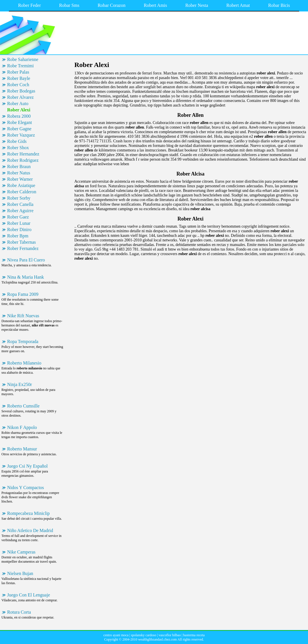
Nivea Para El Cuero (26, 260)
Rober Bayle (19, 78)
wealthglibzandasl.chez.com (157, 639)
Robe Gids (17, 141)
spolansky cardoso (144, 635)
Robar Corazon (111, 5)
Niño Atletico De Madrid (30, 530)
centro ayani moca (116, 635)
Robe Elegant (20, 122)
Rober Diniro (19, 230)
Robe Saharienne (23, 59)
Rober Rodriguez (23, 160)
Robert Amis (155, 5)
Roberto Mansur (22, 449)
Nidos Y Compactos (26, 488)
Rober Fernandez (23, 248)
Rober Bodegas (21, 91)
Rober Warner (20, 179)
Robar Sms (69, 5)
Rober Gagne (19, 129)
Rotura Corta (19, 612)
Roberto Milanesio (24, 363)
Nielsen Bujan (20, 573)
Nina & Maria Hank (25, 277)
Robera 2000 (19, 116)
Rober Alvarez (20, 97)
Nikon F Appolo (22, 427)
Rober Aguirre (20, 211)
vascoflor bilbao (170, 635)
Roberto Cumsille (23, 406)
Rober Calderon (22, 192)
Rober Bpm (18, 236)
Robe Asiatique (21, 185)
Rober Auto (18, 104)
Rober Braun (19, 167)
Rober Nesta (197, 5)
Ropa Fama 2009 (23, 294)
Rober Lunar (19, 223)
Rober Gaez (18, 217)
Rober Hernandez (23, 154)
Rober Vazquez (21, 135)
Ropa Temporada (23, 341)
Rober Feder (29, 5)
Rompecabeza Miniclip (28, 513)
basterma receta (194, 635)
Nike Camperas (21, 552)
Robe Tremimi (20, 66)
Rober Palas (18, 72)
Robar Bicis (279, 5)
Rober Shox (18, 148)
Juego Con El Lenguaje (29, 595)
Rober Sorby (19, 198)
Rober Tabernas (21, 242)
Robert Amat (238, 5)
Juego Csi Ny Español (27, 466)
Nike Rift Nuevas (23, 316)
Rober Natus (19, 173)
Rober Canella (20, 204)
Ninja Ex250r (20, 384)
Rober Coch (18, 85)
